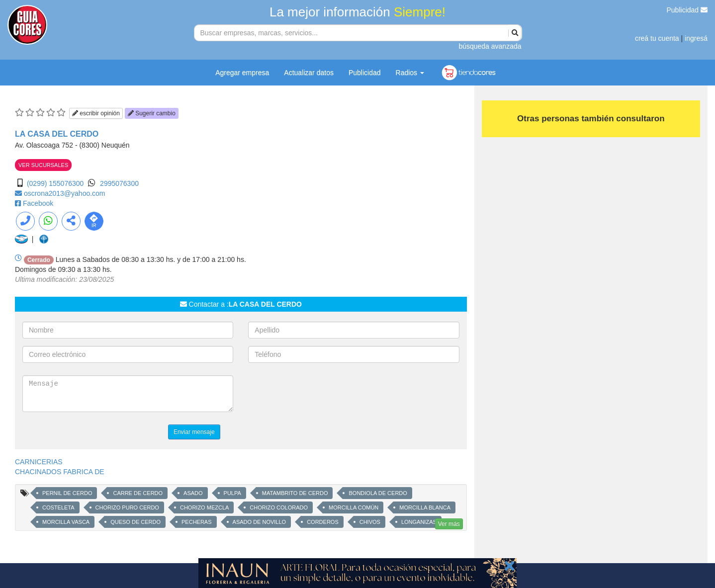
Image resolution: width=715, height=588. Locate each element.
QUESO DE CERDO (135, 522)
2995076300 (119, 183)
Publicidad (687, 10)
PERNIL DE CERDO (67, 493)
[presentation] (324, 395)
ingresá (696, 38)
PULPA (232, 493)
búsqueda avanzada (490, 46)
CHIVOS (370, 522)
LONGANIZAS (419, 522)
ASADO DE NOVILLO (260, 522)
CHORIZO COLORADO (279, 507)
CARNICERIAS (39, 462)
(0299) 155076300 (55, 183)
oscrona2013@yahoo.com (65, 193)
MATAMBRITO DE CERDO (295, 493)
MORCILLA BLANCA (425, 507)
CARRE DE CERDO (138, 493)
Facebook (38, 203)
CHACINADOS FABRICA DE (60, 472)
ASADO (193, 493)
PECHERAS (197, 522)
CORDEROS (323, 522)
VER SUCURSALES (43, 165)
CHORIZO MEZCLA (204, 507)
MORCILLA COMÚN (354, 507)
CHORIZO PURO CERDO (127, 507)
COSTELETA (58, 507)
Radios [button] (410, 73)
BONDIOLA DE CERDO (378, 493)
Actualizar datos (309, 73)
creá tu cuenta (657, 38)
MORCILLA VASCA (66, 522)
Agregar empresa (242, 73)
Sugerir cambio (152, 113)
